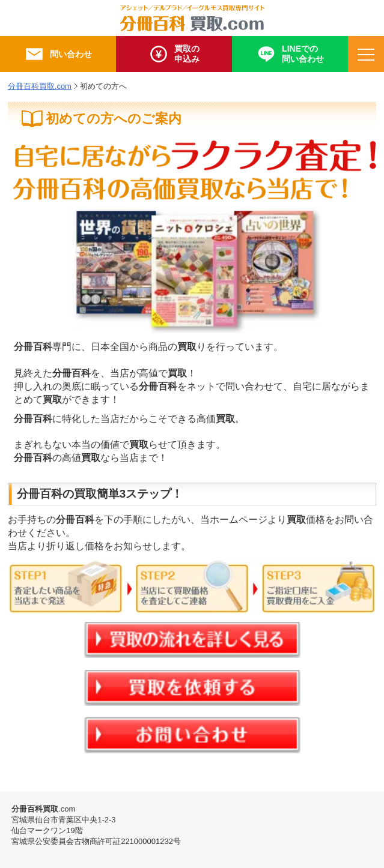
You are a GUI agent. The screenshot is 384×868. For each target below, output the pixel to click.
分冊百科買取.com (40, 86)
